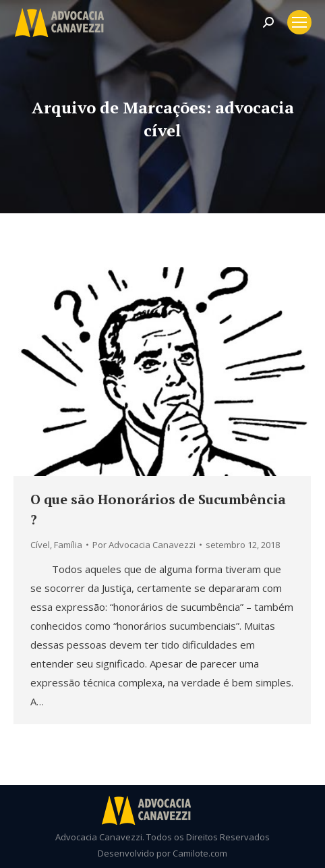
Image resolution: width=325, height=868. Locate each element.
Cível (40, 545)
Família (68, 545)
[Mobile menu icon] (299, 22)
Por (144, 545)
